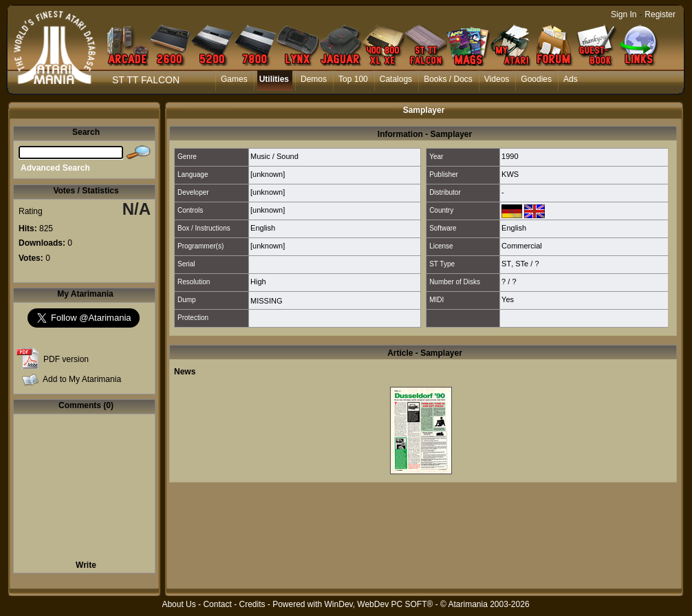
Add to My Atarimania (82, 379)
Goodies (536, 79)
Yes (508, 299)
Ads (571, 79)
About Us (179, 604)
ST (506, 264)
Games (234, 79)
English (263, 228)
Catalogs (396, 79)
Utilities (274, 79)
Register (660, 14)
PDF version (66, 359)
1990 (510, 156)
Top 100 (353, 79)
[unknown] (268, 174)
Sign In (624, 14)
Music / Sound (274, 156)
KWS (510, 174)
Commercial (522, 246)
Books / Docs (448, 79)
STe (522, 264)
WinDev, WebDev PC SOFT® (379, 604)
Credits (252, 604)
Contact (217, 604)
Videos (497, 79)
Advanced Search (55, 168)
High (258, 282)
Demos (314, 79)
